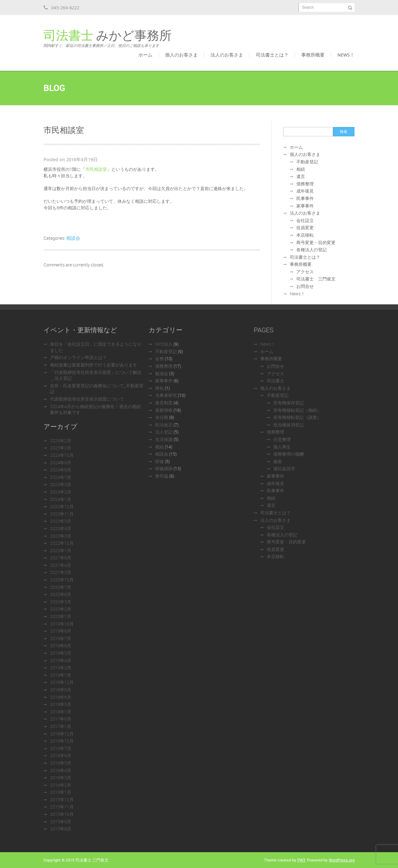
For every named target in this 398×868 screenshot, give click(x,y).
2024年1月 (61, 499)
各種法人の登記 (312, 250)
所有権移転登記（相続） (297, 410)
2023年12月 (62, 506)
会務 (160, 359)
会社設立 (305, 220)
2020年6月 (61, 594)
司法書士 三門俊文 (316, 279)
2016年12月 (62, 734)
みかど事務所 (108, 39)
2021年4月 (61, 565)
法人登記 (164, 432)
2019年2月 (61, 668)
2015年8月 (61, 829)
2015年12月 (62, 800)
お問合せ (305, 286)
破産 (278, 461)
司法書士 (275, 381)
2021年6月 (61, 558)
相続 (301, 169)
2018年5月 (61, 704)
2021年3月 (61, 572)
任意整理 (282, 439)
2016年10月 (62, 741)
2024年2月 (61, 492)
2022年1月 (61, 550)
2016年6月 (61, 755)
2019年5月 (61, 653)
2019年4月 (61, 660)
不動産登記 (307, 162)
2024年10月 (62, 455)
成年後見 (305, 191)
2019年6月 (61, 645)
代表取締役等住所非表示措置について (87, 399)
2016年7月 (61, 748)
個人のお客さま (181, 55)
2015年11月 (62, 807)
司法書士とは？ (272, 55)
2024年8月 (61, 470)
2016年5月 (61, 763)
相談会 (73, 238)
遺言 (301, 176)
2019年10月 (62, 624)
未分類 (162, 417)
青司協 (162, 476)
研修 (160, 461)
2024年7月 (61, 477)
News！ (346, 55)
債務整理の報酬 (289, 454)
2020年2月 (61, 609)
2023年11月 (62, 514)
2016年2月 (61, 785)
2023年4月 (61, 528)
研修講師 (164, 468)
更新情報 (164, 410)
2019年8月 (61, 631)
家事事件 (305, 206)
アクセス (305, 272)
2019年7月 (61, 638)
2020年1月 (61, 616)
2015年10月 (62, 814)
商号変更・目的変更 (316, 242)
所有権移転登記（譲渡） (297, 417)
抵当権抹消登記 (289, 425)
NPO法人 (164, 344)
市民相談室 (96, 169)
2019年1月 (61, 675)
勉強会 (162, 373)
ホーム (145, 55)
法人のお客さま (227, 55)
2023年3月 (61, 536)
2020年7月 (61, 587)
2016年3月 (61, 777)
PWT (301, 860)
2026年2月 (61, 441)
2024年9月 (61, 463)
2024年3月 (61, 484)
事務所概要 (313, 55)
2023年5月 (61, 521)
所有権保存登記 (289, 403)
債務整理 (305, 184)
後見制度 (164, 403)
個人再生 (282, 447)
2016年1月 (61, 792)
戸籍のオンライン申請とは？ (78, 357)
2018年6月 (61, 697)
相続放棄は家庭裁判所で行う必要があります (94, 365)
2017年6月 (61, 719)
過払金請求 (284, 468)
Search (308, 7)
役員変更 (305, 227)
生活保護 (164, 439)
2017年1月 (61, 726)
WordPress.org (342, 860)
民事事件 (305, 198)
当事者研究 (166, 395)
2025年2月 (61, 448)
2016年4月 (61, 770)
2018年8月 (61, 690)
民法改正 (164, 425)
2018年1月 (61, 712)
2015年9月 (61, 822)
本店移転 (305, 235)
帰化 (160, 388)
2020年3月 (61, 602)
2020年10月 (62, 580)
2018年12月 (62, 682)
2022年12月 (62, 543)
